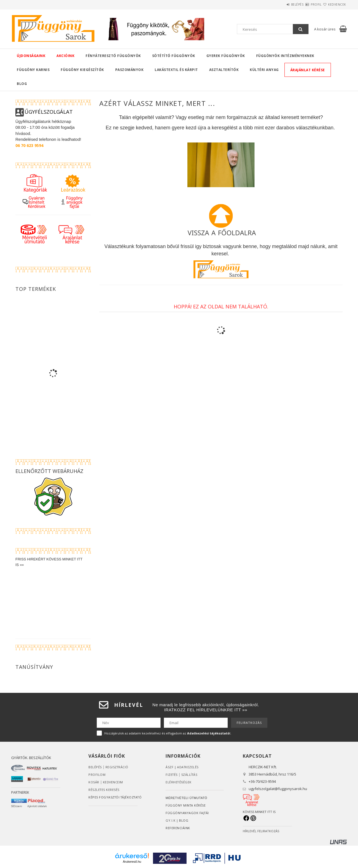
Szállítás (190, 775)
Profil (306, 4)
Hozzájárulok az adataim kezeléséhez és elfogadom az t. (168, 733)
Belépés (281, 4)
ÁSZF (169, 767)
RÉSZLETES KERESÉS (104, 790)
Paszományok (129, 70)
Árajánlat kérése (308, 70)
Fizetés (172, 775)
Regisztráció (117, 767)
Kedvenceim (113, 782)
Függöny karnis (33, 70)
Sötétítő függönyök (174, 56)
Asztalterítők (224, 70)
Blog (22, 84)
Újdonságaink (31, 56)
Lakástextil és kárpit (176, 70)
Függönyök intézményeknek (285, 56)
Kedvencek (334, 4)
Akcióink (65, 56)
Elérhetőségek (179, 782)
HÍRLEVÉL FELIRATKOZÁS (261, 831)
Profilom (97, 775)
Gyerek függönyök (226, 56)
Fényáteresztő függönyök (113, 56)
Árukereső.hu (132, 862)
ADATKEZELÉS (188, 767)
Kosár (94, 782)
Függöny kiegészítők (82, 70)
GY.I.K (170, 820)
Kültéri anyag (264, 70)
